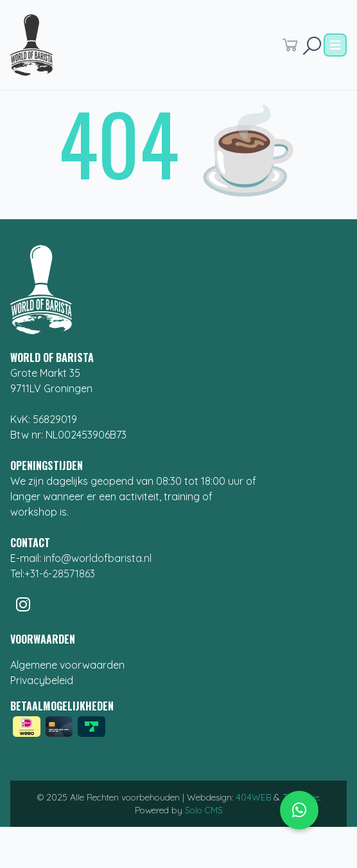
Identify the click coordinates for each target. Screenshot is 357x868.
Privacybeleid (42, 680)
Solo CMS (204, 810)
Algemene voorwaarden (67, 665)
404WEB (253, 797)
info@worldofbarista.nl (98, 558)
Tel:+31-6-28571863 (53, 574)
